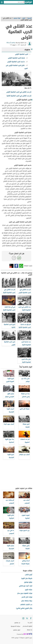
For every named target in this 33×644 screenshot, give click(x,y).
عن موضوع (17, 623)
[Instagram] (23, 618)
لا (14, 258)
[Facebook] (31, 618)
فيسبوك (16, 266)
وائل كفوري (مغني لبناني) (24, 608)
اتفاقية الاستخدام (27, 626)
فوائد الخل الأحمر (27, 597)
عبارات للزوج (29, 590)
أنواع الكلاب (29, 575)
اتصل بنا (30, 623)
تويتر (11, 266)
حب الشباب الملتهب (26, 605)
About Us (30, 630)
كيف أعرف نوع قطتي (26, 586)
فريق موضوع (17, 630)
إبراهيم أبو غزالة (11, 43)
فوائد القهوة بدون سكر (25, 593)
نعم (19, 258)
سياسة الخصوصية (15, 626)
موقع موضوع (28, 582)
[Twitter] (27, 618)
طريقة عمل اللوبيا (27, 578)
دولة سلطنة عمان (27, 601)
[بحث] (23, 2)
